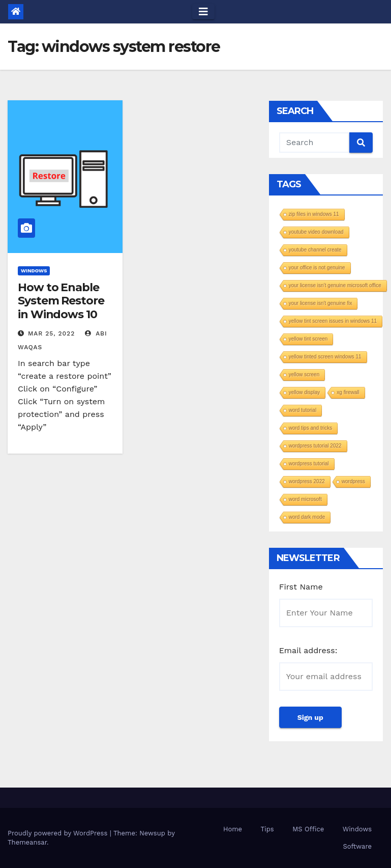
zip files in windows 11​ (314, 214)
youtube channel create (315, 250)
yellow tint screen (308, 339)
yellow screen (304, 374)
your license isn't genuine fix (321, 303)
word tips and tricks (311, 428)
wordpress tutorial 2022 (315, 446)
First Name (301, 587)
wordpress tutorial (309, 464)
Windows (34, 271)
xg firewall (348, 392)
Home (233, 829)
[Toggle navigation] (203, 12)
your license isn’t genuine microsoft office (335, 285)
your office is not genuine (317, 268)
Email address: (308, 650)
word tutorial (303, 410)
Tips (267, 829)
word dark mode (307, 517)
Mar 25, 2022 (51, 333)
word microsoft (305, 499)
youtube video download (316, 232)
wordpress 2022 (307, 481)
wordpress (353, 481)
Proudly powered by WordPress (59, 833)
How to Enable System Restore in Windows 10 (61, 301)
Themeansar (27, 842)
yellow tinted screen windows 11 (325, 357)
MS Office (308, 829)
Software (357, 846)
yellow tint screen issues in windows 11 (333, 321)
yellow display (305, 392)
